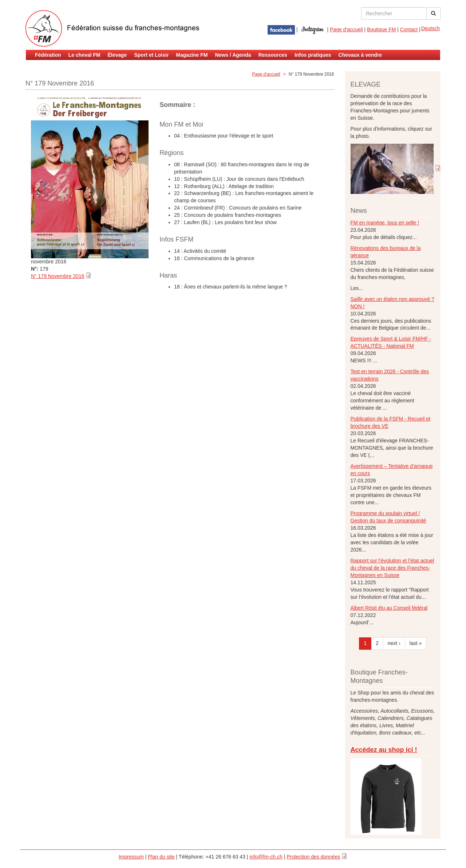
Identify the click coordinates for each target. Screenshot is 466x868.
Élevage (117, 55)
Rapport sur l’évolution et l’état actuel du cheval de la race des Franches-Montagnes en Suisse (392, 568)
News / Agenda (233, 55)
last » (416, 643)
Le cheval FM (84, 55)
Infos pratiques (313, 55)
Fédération (48, 55)
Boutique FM (381, 29)
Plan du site (161, 857)
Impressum (131, 857)
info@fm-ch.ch (266, 857)
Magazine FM (192, 55)
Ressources (273, 55)
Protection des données (313, 857)
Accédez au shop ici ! (384, 750)
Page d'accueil (346, 29)
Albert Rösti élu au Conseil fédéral (389, 608)
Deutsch (431, 28)
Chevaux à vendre (360, 55)
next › (394, 643)
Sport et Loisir (151, 55)
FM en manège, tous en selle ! (385, 223)
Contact (409, 29)
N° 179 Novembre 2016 (58, 276)
